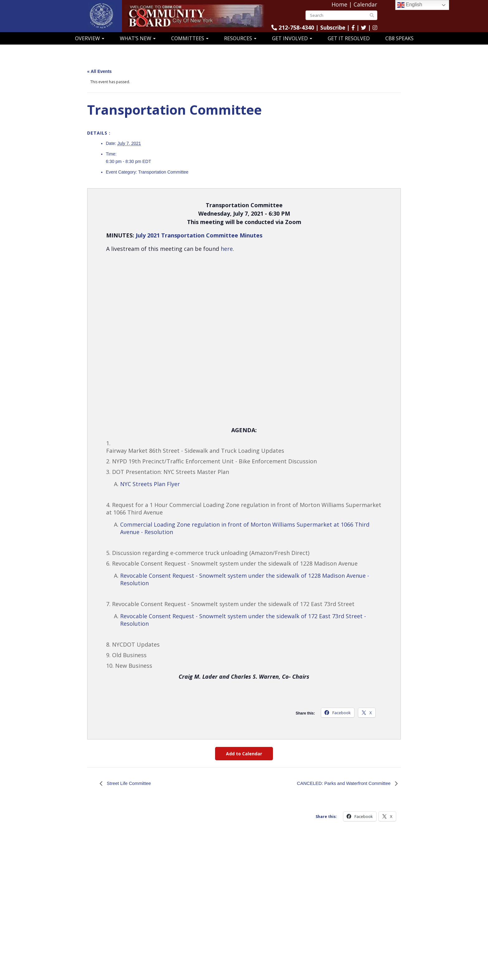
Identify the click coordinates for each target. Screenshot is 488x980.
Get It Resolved (349, 38)
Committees (190, 38)
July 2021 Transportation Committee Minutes (199, 235)
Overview (90, 38)
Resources (240, 38)
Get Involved (292, 38)
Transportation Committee (163, 172)
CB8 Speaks (399, 38)
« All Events (99, 71)
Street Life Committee (130, 783)
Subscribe (331, 27)
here (227, 249)
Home (339, 4)
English (410, 5)
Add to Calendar (244, 754)
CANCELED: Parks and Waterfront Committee (340, 783)
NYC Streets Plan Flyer (150, 484)
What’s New (138, 38)
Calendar (365, 4)
